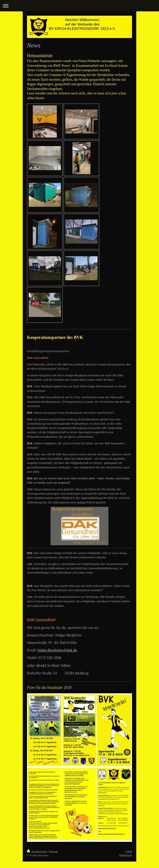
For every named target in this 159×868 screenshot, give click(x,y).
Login (129, 851)
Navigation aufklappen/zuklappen (79, 6)
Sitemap (53, 851)
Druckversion (37, 851)
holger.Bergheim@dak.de (57, 650)
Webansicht (126, 855)
